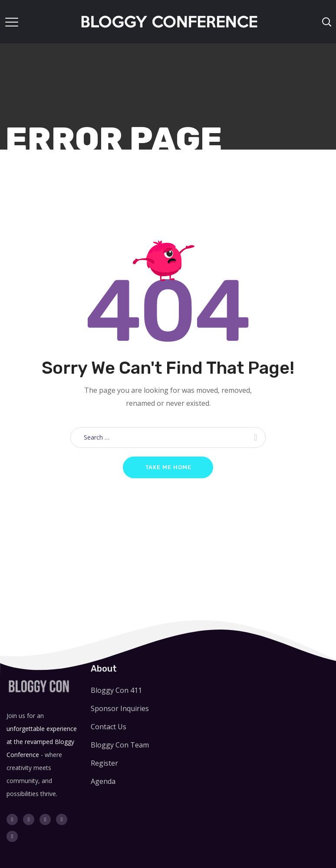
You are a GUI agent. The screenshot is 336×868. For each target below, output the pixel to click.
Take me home (168, 467)
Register (104, 763)
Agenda (103, 781)
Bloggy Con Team (120, 745)
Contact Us (109, 727)
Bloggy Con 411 (116, 690)
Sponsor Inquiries (120, 708)
